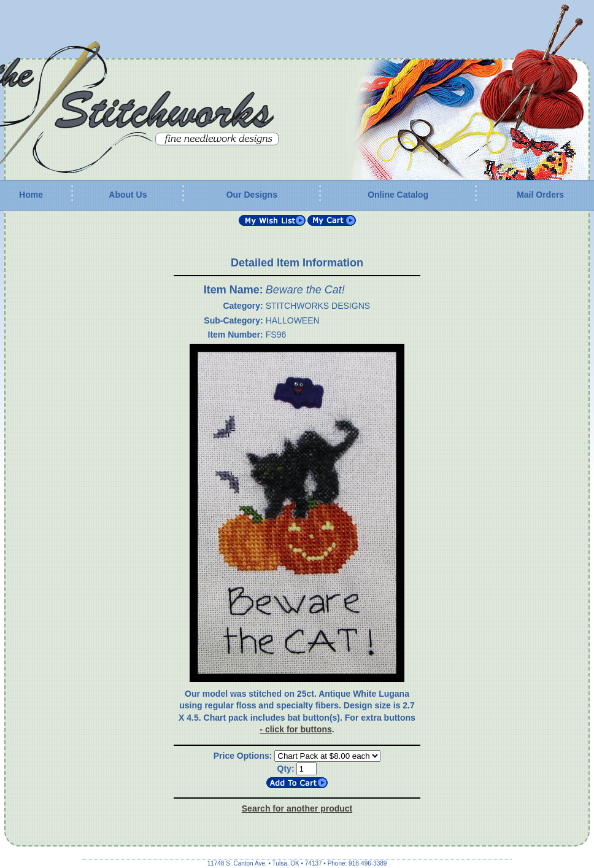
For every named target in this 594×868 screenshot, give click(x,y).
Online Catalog (398, 195)
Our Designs (252, 195)
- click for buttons (295, 729)
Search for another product (297, 808)
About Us (128, 195)
